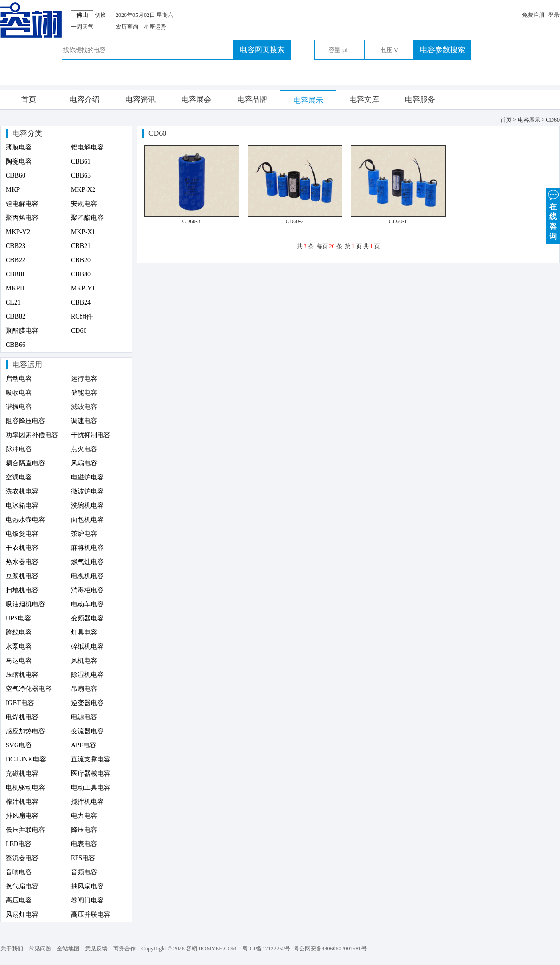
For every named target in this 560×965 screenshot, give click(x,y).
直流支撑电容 (91, 759)
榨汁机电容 (22, 802)
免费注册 (533, 15)
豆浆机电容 (22, 576)
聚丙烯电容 (22, 218)
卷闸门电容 (87, 900)
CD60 (79, 331)
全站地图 (68, 949)
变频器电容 (87, 618)
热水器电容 (22, 562)
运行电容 (84, 379)
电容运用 (27, 365)
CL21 (13, 302)
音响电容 (19, 872)
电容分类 (27, 133)
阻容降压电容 (25, 421)
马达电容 (19, 661)
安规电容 (84, 204)
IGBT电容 (20, 703)
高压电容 (19, 900)
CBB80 (81, 274)
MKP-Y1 (83, 288)
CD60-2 (295, 221)
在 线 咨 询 (553, 214)
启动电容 (19, 379)
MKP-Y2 (18, 232)
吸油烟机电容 (25, 604)
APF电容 (84, 745)
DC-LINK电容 (26, 759)
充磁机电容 (22, 773)
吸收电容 (19, 393)
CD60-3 (191, 221)
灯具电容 (84, 632)
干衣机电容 (22, 548)
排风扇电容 (22, 816)
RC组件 (82, 317)
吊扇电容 (84, 689)
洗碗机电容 (87, 506)
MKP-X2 (83, 190)
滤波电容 (84, 407)
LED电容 (19, 844)
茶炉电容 (84, 534)
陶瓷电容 (19, 161)
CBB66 (16, 345)
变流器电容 (87, 731)
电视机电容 (87, 576)
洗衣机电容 (22, 491)
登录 (554, 15)
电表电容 (84, 844)
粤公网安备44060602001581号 (330, 949)
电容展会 (196, 99)
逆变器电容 (87, 703)
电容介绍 (85, 99)
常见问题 (40, 949)
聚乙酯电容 (87, 218)
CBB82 (16, 317)
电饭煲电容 (22, 534)
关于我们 (12, 949)
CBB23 (16, 246)
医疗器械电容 (91, 773)
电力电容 (84, 816)
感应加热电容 (25, 731)
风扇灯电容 (22, 914)
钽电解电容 (22, 204)
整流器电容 (22, 858)
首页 (29, 99)
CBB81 (16, 274)
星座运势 (155, 27)
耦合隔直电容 (25, 463)
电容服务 (420, 99)
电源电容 (84, 717)
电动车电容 (87, 604)
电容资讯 (140, 99)
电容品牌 (252, 99)
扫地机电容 (22, 590)
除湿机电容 (87, 675)
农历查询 (127, 27)
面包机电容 (87, 520)
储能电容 (84, 393)
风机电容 (84, 661)
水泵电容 (19, 647)
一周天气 (82, 27)
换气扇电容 (22, 886)
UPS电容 (18, 618)
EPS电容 (83, 858)
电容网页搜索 (262, 50)
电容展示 (308, 100)
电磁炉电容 (87, 477)
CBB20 (81, 260)
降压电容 (84, 830)
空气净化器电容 (29, 689)
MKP (13, 190)
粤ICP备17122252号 (267, 949)
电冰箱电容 (22, 506)
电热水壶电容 (25, 520)
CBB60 (16, 176)
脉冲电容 (19, 449)
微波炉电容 (87, 491)
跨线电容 (19, 632)
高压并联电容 (91, 914)
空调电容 (19, 477)
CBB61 (81, 161)
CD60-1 (398, 221)
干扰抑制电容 (91, 435)
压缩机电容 (22, 675)
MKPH (15, 288)
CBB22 (16, 260)
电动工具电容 (91, 788)
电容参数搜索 (443, 50)
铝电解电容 (87, 147)
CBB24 (81, 302)
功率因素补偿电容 (32, 435)
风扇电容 (84, 463)
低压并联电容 (25, 830)
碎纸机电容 (87, 647)
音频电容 (84, 872)
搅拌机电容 (87, 802)
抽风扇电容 (87, 886)
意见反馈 (96, 949)
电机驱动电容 (25, 788)
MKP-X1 (83, 232)
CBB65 (81, 176)
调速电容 (84, 421)
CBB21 (81, 246)
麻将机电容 (87, 548)
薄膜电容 (19, 147)
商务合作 (124, 949)
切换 (101, 15)
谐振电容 (19, 407)
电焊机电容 (22, 717)
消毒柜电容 (87, 590)
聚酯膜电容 (22, 331)
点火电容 (84, 449)
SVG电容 (19, 745)
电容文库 (364, 99)
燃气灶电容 (87, 562)
